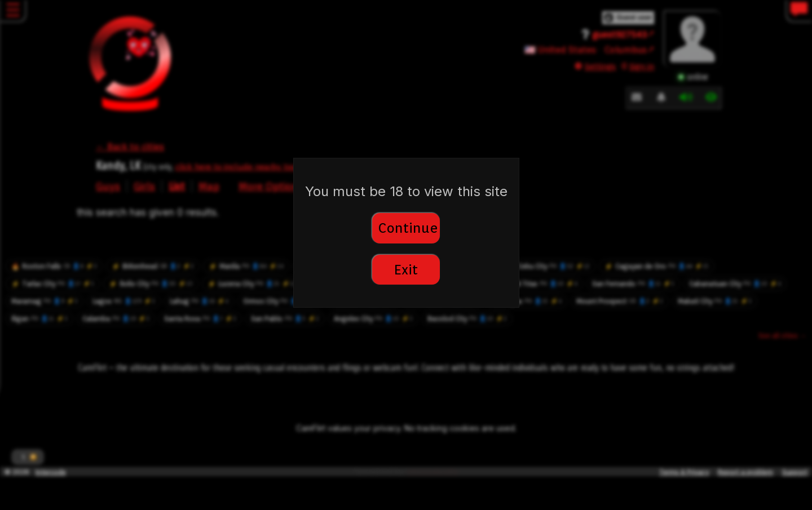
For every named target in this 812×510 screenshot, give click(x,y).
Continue (408, 228)
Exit (406, 270)
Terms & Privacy (684, 472)
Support (795, 472)
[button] (28, 457)
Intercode (51, 472)
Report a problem (745, 472)
